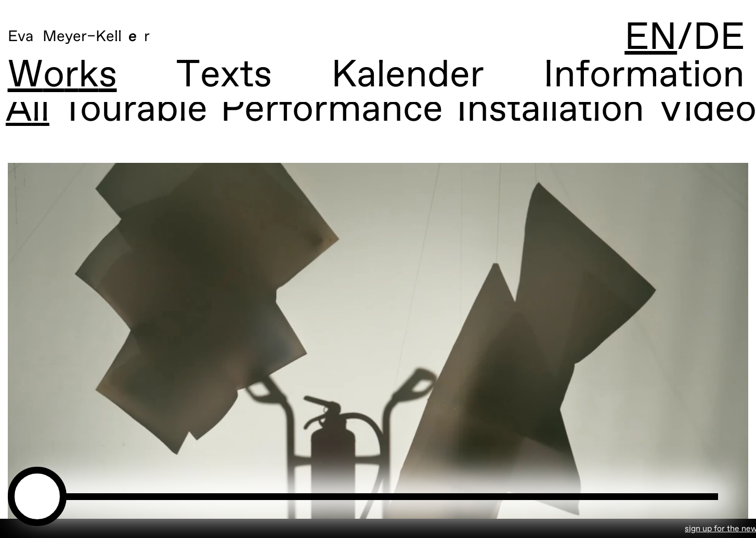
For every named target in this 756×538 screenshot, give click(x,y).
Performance (319, 111)
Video (694, 111)
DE (719, 38)
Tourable (121, 111)
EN (651, 38)
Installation (537, 111)
